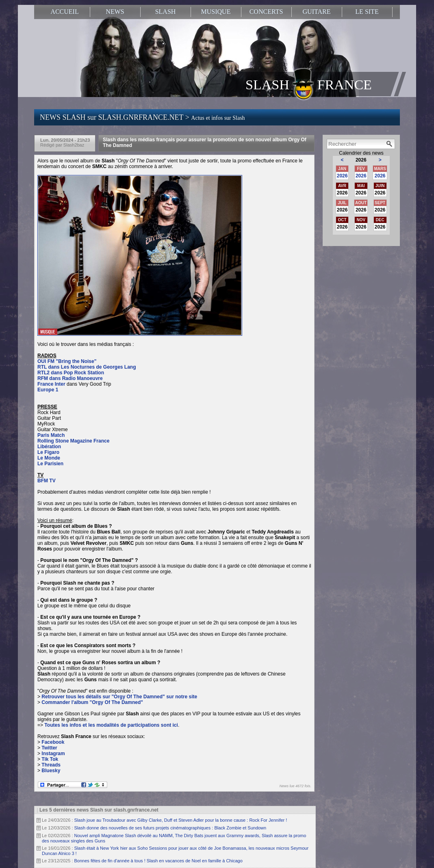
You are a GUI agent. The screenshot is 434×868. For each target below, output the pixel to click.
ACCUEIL (64, 12)
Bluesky (51, 771)
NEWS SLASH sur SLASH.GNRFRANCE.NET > (142, 117)
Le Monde (49, 458)
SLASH (166, 12)
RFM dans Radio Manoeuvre (70, 378)
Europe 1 (48, 390)
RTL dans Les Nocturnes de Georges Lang (87, 367)
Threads (51, 765)
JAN (342, 169)
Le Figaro (48, 452)
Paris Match (51, 435)
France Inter (51, 384)
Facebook (53, 742)
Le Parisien (50, 464)
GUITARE (317, 12)
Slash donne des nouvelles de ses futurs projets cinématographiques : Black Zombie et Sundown (170, 828)
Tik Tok (50, 759)
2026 (342, 176)
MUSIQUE (216, 12)
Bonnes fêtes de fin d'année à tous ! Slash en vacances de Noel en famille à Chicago (158, 861)
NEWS (115, 12)
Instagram (53, 754)
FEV (361, 169)
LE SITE (367, 12)
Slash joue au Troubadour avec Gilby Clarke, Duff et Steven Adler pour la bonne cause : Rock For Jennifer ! (181, 820)
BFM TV (47, 481)
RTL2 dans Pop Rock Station (71, 373)
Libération (49, 447)
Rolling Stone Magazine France (73, 441)
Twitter (49, 748)
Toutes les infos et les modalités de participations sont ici (111, 725)
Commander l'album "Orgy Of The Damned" (92, 702)
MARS (380, 169)
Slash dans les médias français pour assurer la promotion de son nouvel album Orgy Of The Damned (205, 143)
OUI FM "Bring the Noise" (67, 361)
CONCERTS (266, 12)
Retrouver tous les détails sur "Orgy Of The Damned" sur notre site (119, 697)
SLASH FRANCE (309, 84)
